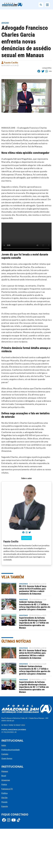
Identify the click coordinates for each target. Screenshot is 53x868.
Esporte (5, 806)
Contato (5, 754)
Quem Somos (7, 758)
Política (4, 793)
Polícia (4, 784)
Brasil (4, 776)
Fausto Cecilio (10, 63)
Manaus (5, 771)
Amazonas (23, 584)
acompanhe (26, 538)
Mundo (4, 802)
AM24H (5, 23)
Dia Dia (4, 797)
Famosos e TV (7, 789)
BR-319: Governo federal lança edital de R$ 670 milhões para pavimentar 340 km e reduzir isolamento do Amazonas (33, 590)
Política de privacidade (11, 750)
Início (4, 745)
